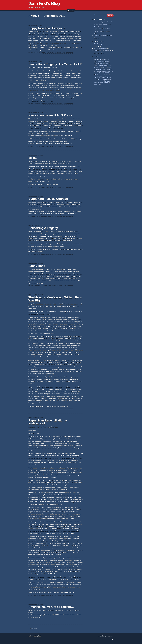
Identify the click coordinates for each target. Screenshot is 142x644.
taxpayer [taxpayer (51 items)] (102, 82)
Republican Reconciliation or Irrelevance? (48, 422)
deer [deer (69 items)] (102, 63)
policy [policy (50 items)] (109, 77)
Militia (32, 158)
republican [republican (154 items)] (107, 79)
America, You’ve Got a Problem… (51, 607)
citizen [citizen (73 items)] (95, 62)
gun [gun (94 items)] (104, 69)
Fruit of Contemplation (100, 48)
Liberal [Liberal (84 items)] (106, 73)
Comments (110, 636)
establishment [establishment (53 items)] (97, 68)
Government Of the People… (102, 51)
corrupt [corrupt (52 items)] (99, 63)
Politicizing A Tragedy (43, 228)
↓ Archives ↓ (71, 10)
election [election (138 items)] (108, 65)
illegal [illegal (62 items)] (102, 71)
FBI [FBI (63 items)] (104, 68)
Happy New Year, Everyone (47, 28)
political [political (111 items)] (96, 80)
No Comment (69, 53)
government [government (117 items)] (98, 69)
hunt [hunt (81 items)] (95, 71)
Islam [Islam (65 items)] (106, 71)
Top (112, 639)
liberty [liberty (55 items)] (109, 73)
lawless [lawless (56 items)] (100, 73)
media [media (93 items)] (96, 75)
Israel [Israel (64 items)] (109, 71)
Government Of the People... (53, 53)
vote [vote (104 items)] (99, 84)
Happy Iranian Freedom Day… (102, 29)
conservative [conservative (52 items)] (100, 62)
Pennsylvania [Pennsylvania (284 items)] (101, 77)
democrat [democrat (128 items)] (107, 63)
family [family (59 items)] (102, 68)
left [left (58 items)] (102, 73)
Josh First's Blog (44, 3)
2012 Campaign (98, 44)
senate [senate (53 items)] (98, 82)
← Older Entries (33, 629)
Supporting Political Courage (48, 199)
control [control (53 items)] (95, 63)
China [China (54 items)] (109, 60)
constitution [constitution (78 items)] (107, 62)
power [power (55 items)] (101, 80)
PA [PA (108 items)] (109, 75)
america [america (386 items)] (98, 59)
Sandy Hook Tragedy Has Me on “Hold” (55, 64)
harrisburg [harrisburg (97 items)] (109, 70)
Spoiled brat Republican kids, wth (103, 22)
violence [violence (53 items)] (95, 84)
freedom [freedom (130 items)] (109, 67)
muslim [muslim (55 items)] (100, 75)
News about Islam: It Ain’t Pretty (50, 115)
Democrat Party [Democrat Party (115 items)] (99, 65)
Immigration (97, 53)
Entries (102, 636)
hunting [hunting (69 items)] (99, 71)
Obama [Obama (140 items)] (105, 75)
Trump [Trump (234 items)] (107, 82)
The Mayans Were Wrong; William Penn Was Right (55, 299)
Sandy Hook (37, 266)
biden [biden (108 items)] (105, 60)
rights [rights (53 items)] (95, 82)
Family (95, 46)
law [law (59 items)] (97, 73)
